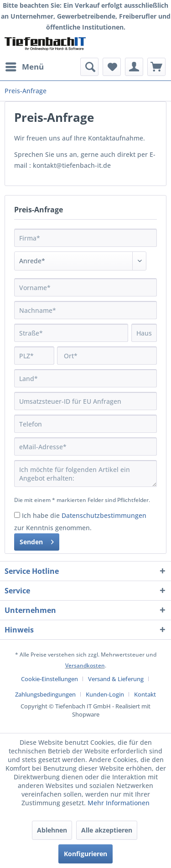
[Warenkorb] (156, 67)
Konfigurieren (85, 854)
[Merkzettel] (112, 67)
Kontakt (145, 694)
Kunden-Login (105, 694)
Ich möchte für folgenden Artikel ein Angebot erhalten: (85, 474)
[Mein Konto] (134, 67)
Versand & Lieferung (116, 679)
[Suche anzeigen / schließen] (89, 67)
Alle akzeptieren (107, 830)
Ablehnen (52, 830)
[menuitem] (24, 67)
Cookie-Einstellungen (49, 679)
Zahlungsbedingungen (45, 694)
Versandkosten (85, 665)
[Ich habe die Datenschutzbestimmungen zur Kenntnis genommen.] (17, 515)
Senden (37, 540)
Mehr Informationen (119, 803)
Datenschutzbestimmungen (104, 515)
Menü (25, 66)
